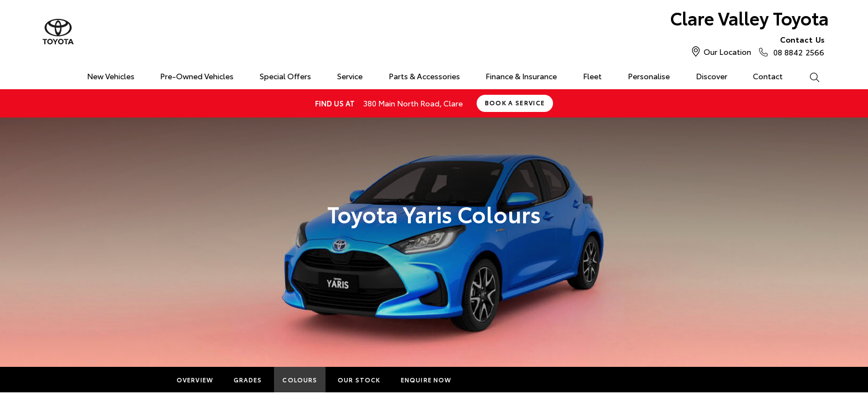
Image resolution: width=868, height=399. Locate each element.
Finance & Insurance (521, 76)
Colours (300, 380)
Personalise (649, 76)
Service (350, 76)
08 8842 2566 (796, 45)
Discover (712, 76)
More (482, 380)
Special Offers (285, 76)
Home (48, 74)
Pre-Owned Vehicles (197, 76)
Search (808, 76)
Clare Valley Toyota (750, 17)
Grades (248, 380)
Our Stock (359, 380)
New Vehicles (111, 76)
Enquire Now (426, 380)
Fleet (592, 76)
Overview (195, 380)
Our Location (727, 52)
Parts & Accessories (424, 76)
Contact (768, 76)
